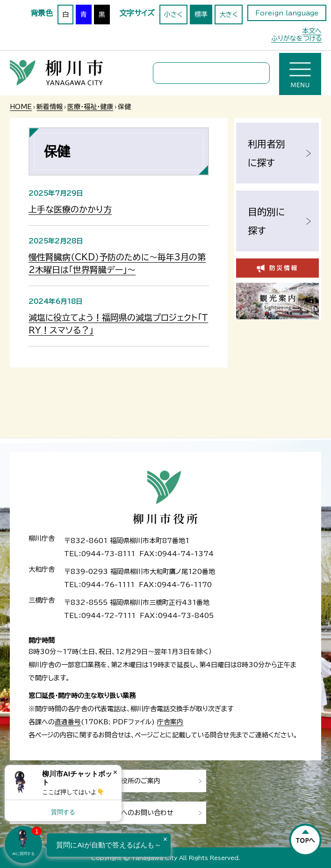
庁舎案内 (170, 722)
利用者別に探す (266, 153)
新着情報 (50, 107)
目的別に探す (266, 221)
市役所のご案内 (137, 781)
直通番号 (68, 722)
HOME (21, 107)
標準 (201, 15)
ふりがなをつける (296, 38)
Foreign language (287, 13)
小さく (173, 15)
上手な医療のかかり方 (70, 209)
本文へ (312, 31)
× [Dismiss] (115, 772)
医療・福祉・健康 (90, 107)
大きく (229, 15)
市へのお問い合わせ (144, 813)
